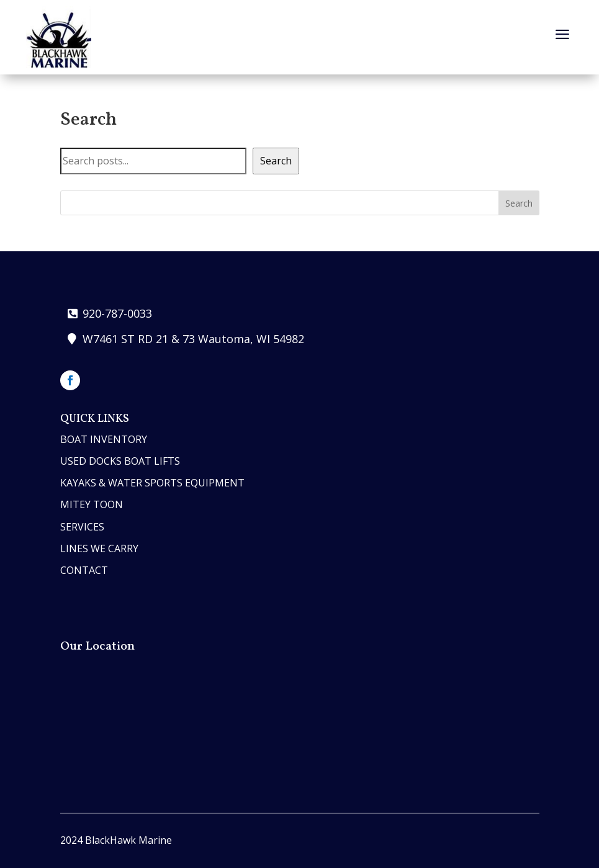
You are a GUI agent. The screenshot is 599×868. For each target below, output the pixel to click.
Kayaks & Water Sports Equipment (152, 483)
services (82, 527)
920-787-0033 (117, 313)
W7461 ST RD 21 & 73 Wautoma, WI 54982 (193, 339)
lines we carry (99, 548)
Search (276, 161)
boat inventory (104, 439)
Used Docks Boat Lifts (120, 461)
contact (84, 570)
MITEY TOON (92, 504)
